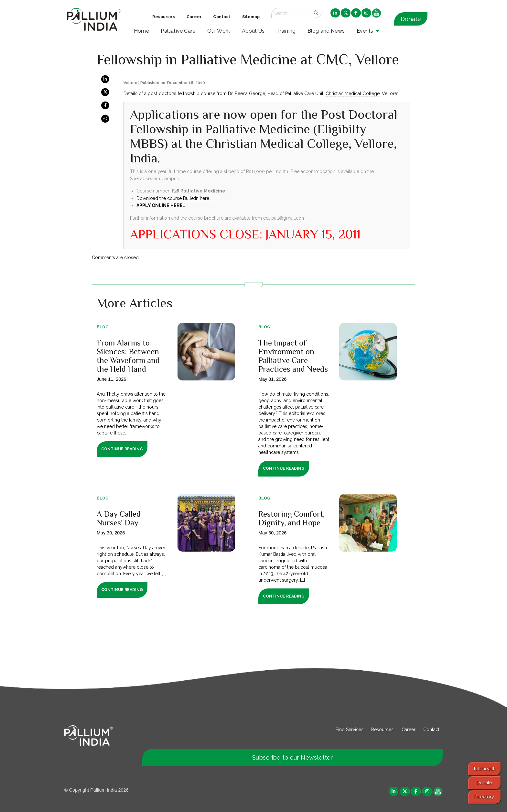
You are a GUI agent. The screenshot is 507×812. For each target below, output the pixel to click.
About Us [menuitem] (253, 31)
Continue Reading (122, 449)
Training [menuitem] (286, 31)
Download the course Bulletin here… (174, 198)
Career (409, 730)
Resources (382, 730)
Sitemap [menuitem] (251, 17)
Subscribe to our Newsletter (293, 757)
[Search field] (291, 13)
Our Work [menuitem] (219, 31)
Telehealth (484, 768)
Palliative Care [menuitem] (178, 31)
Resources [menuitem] (163, 17)
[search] (316, 13)
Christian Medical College (352, 93)
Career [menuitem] (194, 17)
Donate (411, 19)
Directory (484, 797)
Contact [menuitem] (222, 17)
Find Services (350, 730)
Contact (431, 730)
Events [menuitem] (365, 31)
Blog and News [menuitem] (326, 31)
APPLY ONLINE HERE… (161, 205)
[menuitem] (335, 13)
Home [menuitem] (141, 31)
